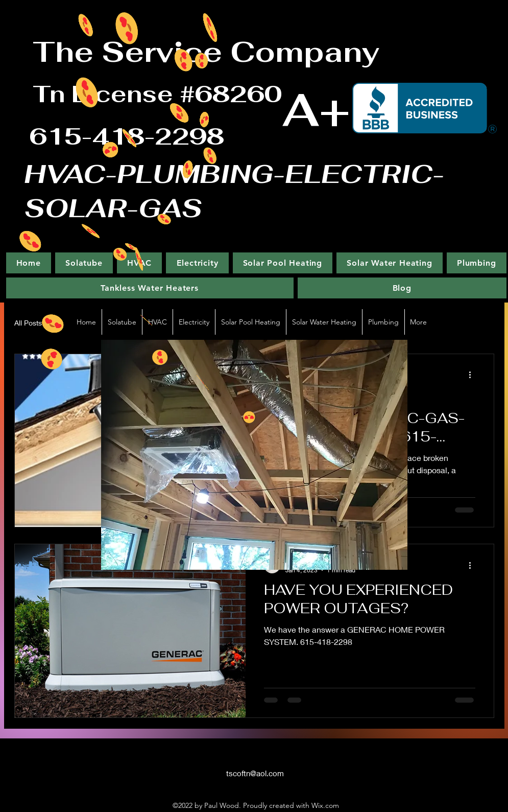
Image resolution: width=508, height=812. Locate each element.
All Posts (28, 323)
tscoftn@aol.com (255, 773)
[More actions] (474, 375)
